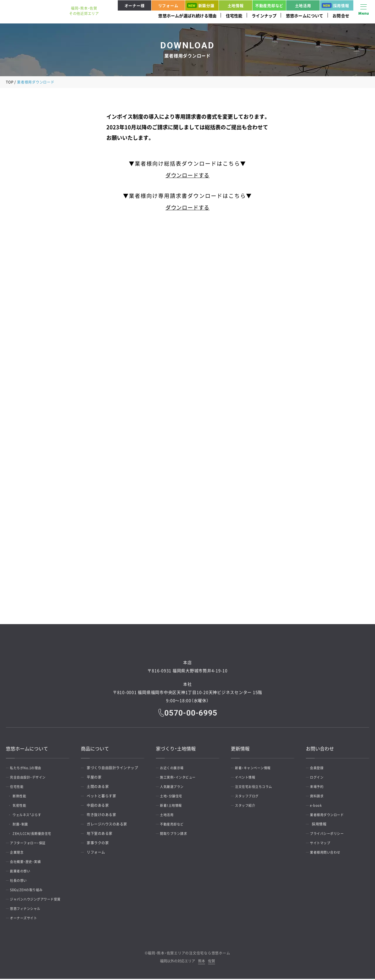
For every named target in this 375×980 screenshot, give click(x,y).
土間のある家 (98, 788)
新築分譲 (201, 5)
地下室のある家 (100, 835)
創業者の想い (23, 872)
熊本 (202, 963)
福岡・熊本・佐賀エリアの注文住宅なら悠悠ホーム (189, 954)
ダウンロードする (187, 175)
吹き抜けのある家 (101, 816)
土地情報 (236, 5)
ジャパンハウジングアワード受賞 (39, 900)
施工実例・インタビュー (181, 778)
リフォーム (168, 5)
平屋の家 (94, 778)
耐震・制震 (24, 825)
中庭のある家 (98, 806)
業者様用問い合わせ (328, 853)
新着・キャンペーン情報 (256, 769)
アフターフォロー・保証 (31, 844)
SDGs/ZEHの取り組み (30, 891)
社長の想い (21, 882)
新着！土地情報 (174, 806)
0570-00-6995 (192, 714)
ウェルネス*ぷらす (32, 816)
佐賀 (212, 963)
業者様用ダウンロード (330, 816)
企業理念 (19, 853)
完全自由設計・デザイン (31, 778)
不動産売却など (269, 5)
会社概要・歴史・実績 (28, 863)
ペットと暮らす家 (101, 797)
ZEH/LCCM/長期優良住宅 (37, 835)
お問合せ (341, 16)
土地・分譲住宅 (174, 797)
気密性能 (23, 806)
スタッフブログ (250, 797)
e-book (318, 806)
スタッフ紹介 (248, 806)
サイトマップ (323, 844)
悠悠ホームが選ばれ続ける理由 (187, 16)
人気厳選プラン (175, 788)
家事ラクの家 (98, 844)
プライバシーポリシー (330, 835)
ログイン (319, 778)
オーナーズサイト (26, 919)
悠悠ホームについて (305, 16)
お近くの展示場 (175, 769)
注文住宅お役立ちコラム (257, 788)
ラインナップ (264, 16)
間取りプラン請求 (176, 835)
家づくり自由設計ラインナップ (112, 769)
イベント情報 (248, 778)
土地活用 (303, 5)
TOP (10, 82)
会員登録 (319, 769)
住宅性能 (234, 16)
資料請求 (319, 797)
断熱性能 (23, 797)
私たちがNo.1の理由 (29, 769)
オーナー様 (135, 5)
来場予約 (319, 788)
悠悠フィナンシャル (28, 910)
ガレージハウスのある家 (107, 825)
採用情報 (335, 5)
